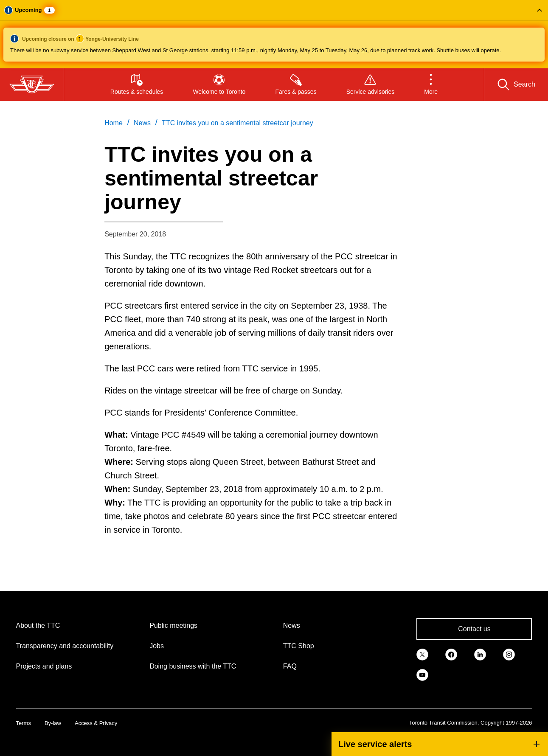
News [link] (142, 123)
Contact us (474, 629)
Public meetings (173, 625)
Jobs (157, 646)
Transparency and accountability (65, 646)
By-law (53, 723)
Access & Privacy (96, 723)
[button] (274, 34)
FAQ (290, 666)
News (292, 625)
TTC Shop (299, 646)
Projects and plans (44, 666)
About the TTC (38, 625)
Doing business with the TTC (193, 666)
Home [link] (114, 123)
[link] (422, 654)
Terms (24, 723)
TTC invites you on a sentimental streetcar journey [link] (237, 123)
